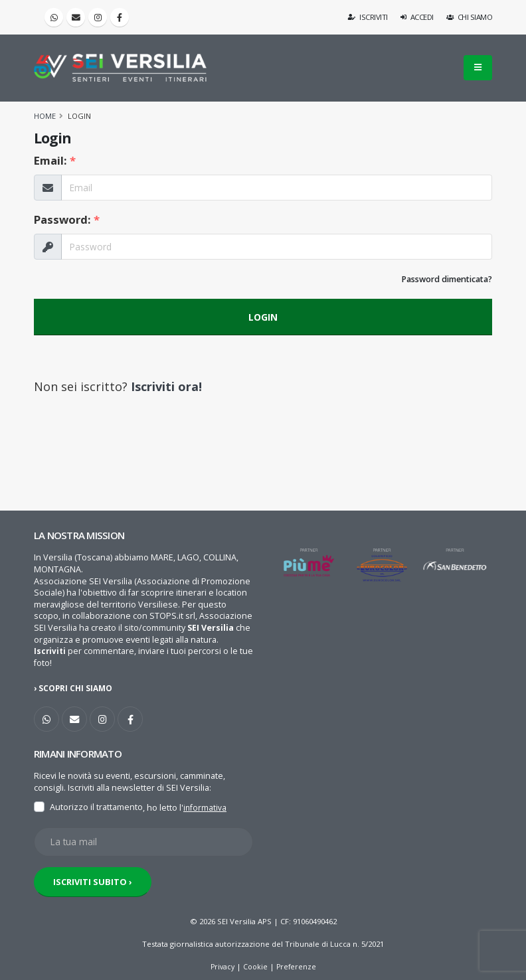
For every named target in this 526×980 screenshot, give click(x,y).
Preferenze (298, 966)
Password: (67, 219)
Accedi (417, 17)
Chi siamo (470, 17)
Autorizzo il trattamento (96, 807)
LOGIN (263, 317)
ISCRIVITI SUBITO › (93, 881)
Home (45, 116)
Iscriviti (368, 17)
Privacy (221, 966)
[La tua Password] (277, 247)
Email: (55, 160)
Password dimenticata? (447, 279)
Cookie (255, 966)
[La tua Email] (277, 188)
